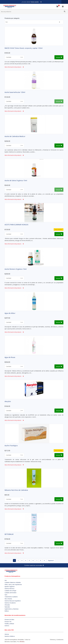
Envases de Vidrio (9, 620)
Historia (7, 634)
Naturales (7, 607)
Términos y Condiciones (57, 640)
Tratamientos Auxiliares (11, 597)
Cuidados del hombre (10, 593)
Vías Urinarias (8, 599)
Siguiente (51, 561)
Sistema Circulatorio (10, 603)
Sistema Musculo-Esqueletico (13, 601)
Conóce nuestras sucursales (34, 565)
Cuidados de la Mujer (10, 591)
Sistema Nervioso (10, 589)
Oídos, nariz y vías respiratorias (13, 584)
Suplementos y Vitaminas (12, 609)
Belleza (7, 611)
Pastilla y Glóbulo (9, 624)
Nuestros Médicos (10, 636)
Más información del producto (14, 67)
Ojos (6, 595)
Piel (6, 580)
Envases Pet (8, 622)
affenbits (22, 642)
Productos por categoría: (12, 18)
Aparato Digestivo (10, 587)
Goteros (7, 626)
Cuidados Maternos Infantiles (13, 582)
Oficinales (7, 605)
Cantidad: (9, 57)
